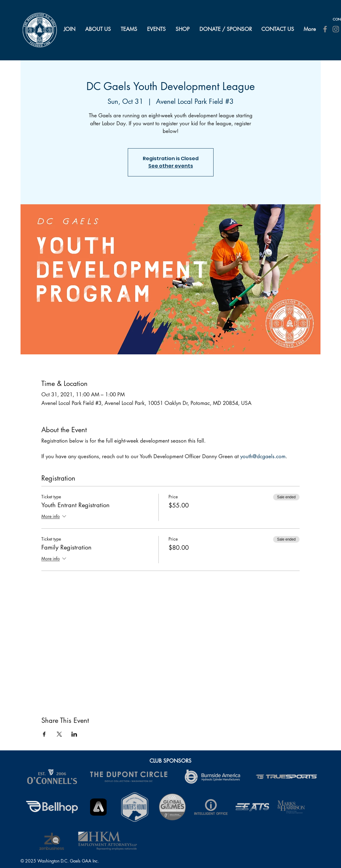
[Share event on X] (59, 734)
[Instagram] (336, 29)
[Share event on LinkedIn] (74, 734)
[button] (98, 29)
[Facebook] (325, 29)
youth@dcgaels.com (263, 456)
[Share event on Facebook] (44, 734)
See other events (171, 166)
